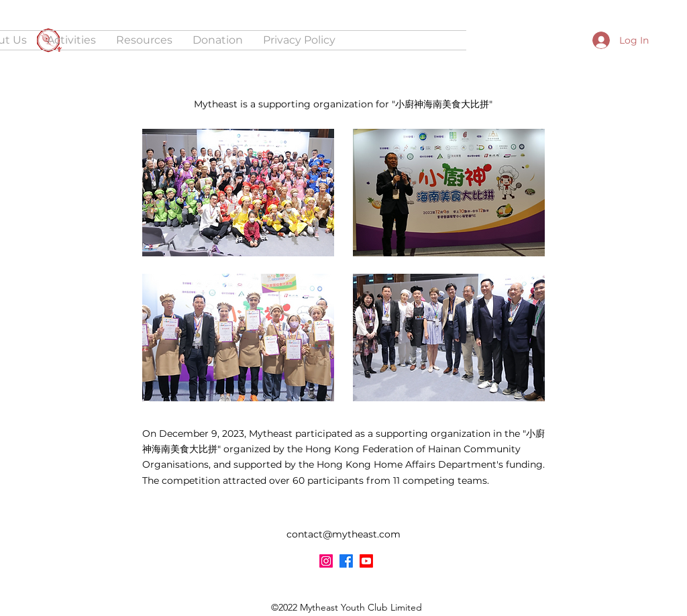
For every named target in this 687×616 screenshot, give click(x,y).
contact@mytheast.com (343, 534)
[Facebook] (346, 561)
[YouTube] (366, 561)
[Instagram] (326, 561)
